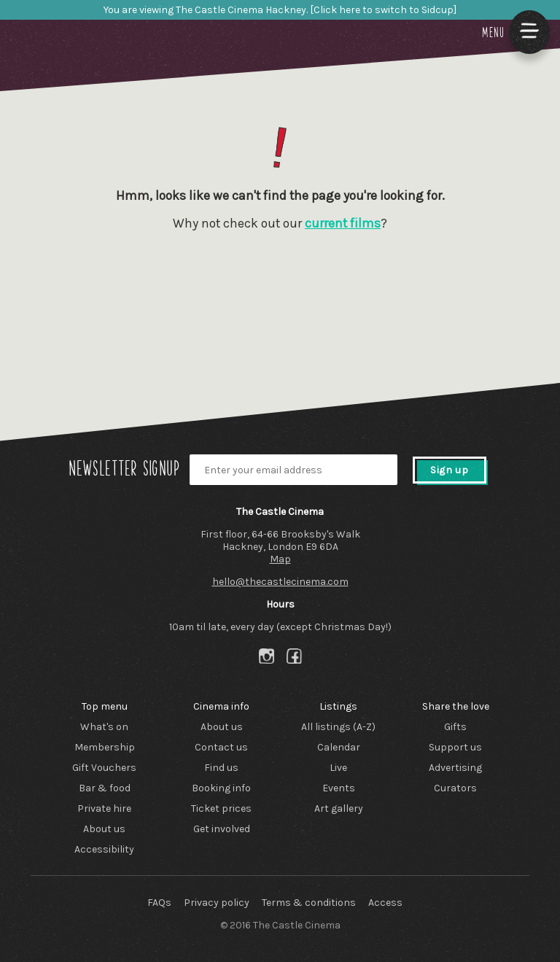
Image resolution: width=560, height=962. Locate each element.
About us (104, 829)
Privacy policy (217, 903)
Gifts (455, 727)
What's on (104, 727)
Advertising (455, 768)
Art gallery (339, 808)
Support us (455, 747)
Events (339, 788)
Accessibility (104, 849)
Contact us (221, 747)
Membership (105, 747)
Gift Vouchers (104, 768)
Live (338, 768)
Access (385, 903)
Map (280, 559)
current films (343, 223)
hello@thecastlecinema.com (280, 582)
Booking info (221, 788)
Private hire (104, 808)
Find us (221, 768)
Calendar (339, 747)
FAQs (159, 903)
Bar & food (105, 788)
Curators (455, 788)
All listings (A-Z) (338, 727)
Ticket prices (221, 808)
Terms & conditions (309, 903)
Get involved (222, 829)
